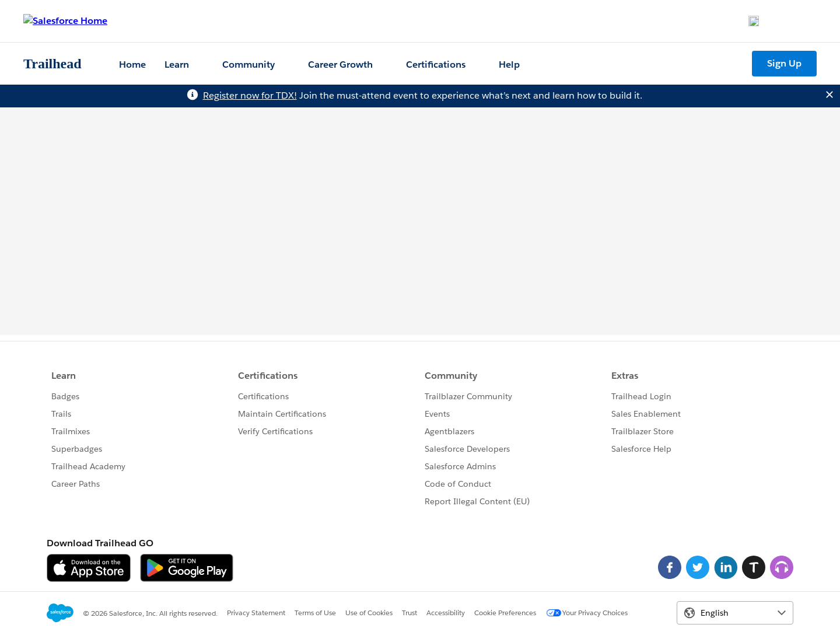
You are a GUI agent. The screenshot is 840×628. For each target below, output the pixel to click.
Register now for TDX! (250, 95)
